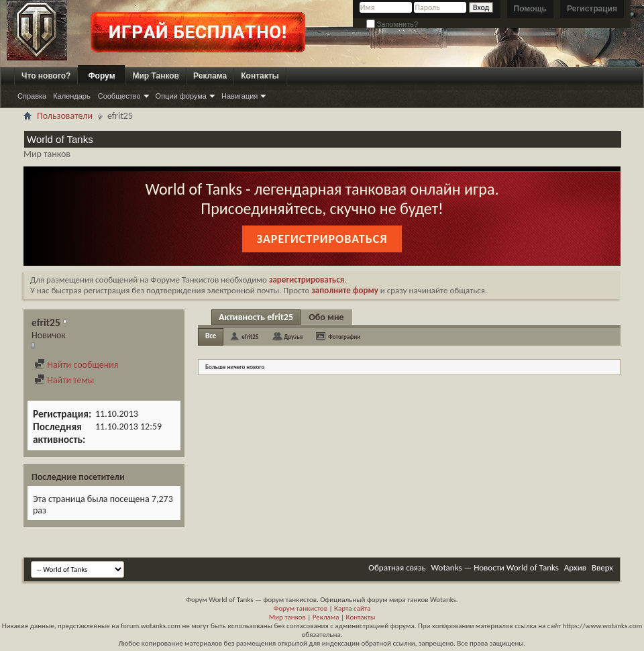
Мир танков (287, 617)
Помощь (530, 9)
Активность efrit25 (256, 317)
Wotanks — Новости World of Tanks (495, 567)
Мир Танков (156, 76)
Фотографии (344, 337)
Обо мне (326, 317)
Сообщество (119, 96)
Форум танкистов (301, 608)
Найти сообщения (76, 365)
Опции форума (181, 96)
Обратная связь (397, 567)
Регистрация (592, 9)
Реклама (210, 76)
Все (211, 336)
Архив (575, 567)
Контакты (260, 76)
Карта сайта (352, 608)
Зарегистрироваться (322, 239)
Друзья (293, 337)
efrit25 (250, 337)
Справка (32, 96)
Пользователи (65, 116)
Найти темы (64, 380)
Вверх (602, 567)
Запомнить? (392, 24)
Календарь (72, 96)
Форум (101, 76)
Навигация (239, 96)
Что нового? (46, 76)
